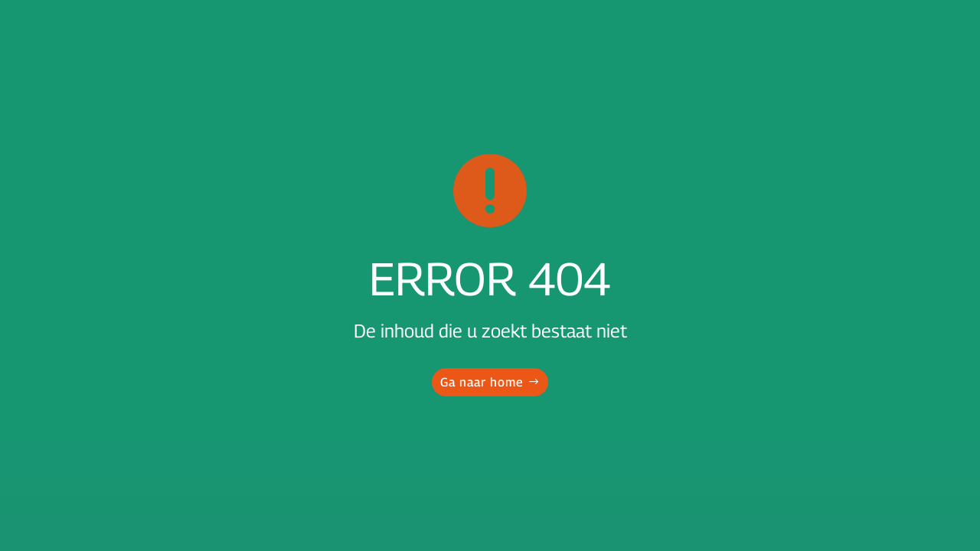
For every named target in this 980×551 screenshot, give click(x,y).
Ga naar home (482, 382)
